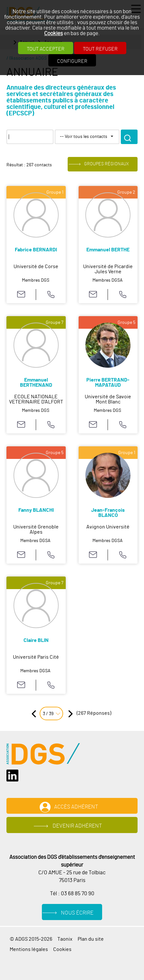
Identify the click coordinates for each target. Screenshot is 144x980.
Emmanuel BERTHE (108, 250)
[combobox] (87, 137)
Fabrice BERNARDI (36, 250)
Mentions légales (29, 949)
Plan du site (91, 939)
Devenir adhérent (77, 826)
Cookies (53, 33)
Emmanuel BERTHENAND (36, 383)
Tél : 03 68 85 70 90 (72, 893)
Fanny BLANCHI (36, 510)
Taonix (65, 939)
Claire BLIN (36, 640)
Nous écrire (77, 913)
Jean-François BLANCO (108, 513)
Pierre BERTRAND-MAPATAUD (108, 383)
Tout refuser (100, 49)
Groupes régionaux (106, 164)
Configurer (72, 61)
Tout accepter (46, 49)
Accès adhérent (76, 807)
